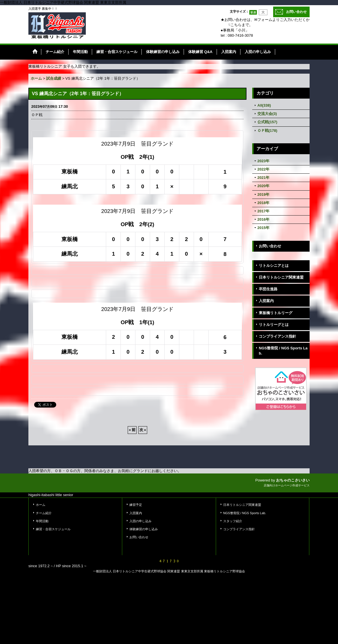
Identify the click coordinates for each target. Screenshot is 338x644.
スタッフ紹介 (233, 521)
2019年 (263, 194)
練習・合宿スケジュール (53, 529)
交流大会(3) (267, 114)
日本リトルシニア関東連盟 (281, 277)
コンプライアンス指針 (277, 336)
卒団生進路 (268, 289)
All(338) (264, 105)
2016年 (263, 219)
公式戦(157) (267, 122)
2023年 (263, 161)
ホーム (41, 505)
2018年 (263, 203)
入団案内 (266, 301)
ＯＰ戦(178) (267, 131)
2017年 (263, 211)
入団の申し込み (140, 521)
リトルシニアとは (274, 266)
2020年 (263, 186)
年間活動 (42, 521)
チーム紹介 (44, 513)
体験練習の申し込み (144, 529)
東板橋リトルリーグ (276, 313)
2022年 (263, 169)
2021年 (263, 178)
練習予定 (136, 505)
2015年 (263, 228)
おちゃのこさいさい (293, 480)
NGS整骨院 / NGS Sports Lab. (283, 351)
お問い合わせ (296, 12)
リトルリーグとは (274, 325)
